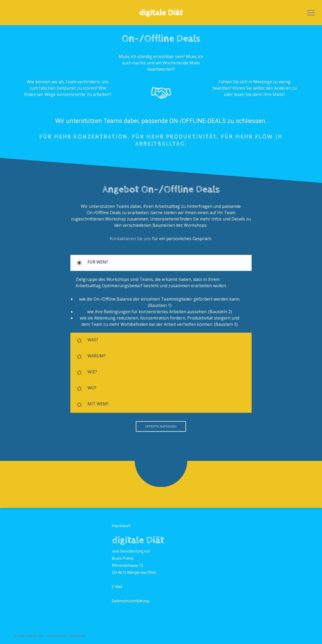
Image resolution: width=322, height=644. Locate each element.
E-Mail (117, 587)
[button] (311, 13)
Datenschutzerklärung (130, 601)
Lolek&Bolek (76, 636)
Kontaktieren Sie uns (130, 239)
